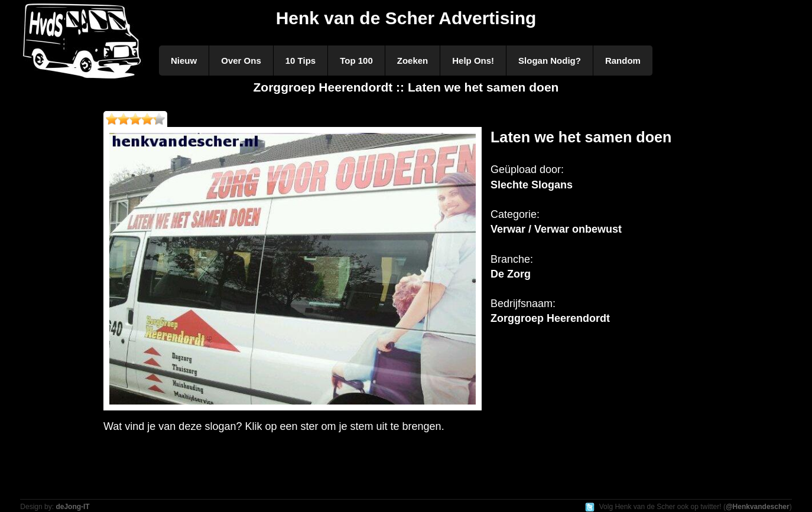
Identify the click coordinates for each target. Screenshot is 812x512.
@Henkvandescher (758, 507)
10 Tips (301, 61)
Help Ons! (473, 61)
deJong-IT (72, 507)
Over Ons (241, 61)
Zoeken (413, 61)
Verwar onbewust (578, 229)
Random (623, 61)
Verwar (508, 229)
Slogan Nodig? (550, 61)
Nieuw (184, 61)
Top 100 (356, 61)
